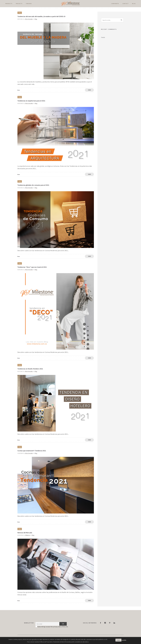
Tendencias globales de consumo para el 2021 (33, 185)
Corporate (115, 4)
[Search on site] (112, 20)
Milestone (28, 535)
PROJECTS (19, 4)
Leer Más (124, 640)
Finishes (29, 4)
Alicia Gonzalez (29, 19)
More (19, 90)
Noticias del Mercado (25, 533)
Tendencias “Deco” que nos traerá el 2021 (32, 267)
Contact (126, 4)
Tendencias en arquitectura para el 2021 (31, 101)
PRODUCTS (9, 4)
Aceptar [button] (118, 640)
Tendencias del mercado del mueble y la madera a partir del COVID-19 (41, 16)
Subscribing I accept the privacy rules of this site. (53, 627)
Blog (134, 4)
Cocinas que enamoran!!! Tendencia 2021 (32, 451)
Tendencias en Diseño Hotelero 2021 (30, 369)
